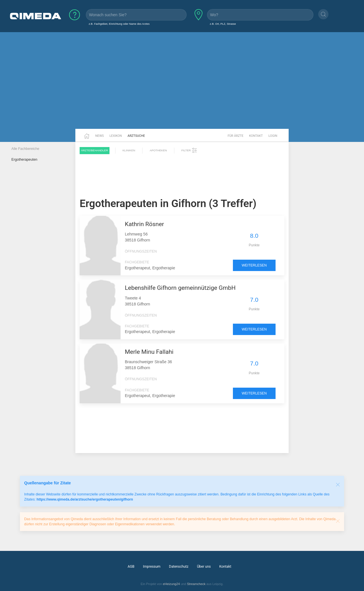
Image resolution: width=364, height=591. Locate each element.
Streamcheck (196, 584)
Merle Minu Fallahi (149, 352)
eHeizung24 (171, 584)
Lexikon (116, 136)
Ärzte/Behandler (95, 150)
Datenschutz (179, 567)
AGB (131, 567)
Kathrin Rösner (144, 224)
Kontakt (256, 136)
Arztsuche (136, 136)
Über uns (204, 567)
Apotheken (158, 150)
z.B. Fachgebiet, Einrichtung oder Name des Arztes (119, 24)
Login (273, 136)
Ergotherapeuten (24, 160)
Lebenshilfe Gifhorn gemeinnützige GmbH (180, 288)
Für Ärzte (236, 136)
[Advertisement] (182, 85)
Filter (189, 150)
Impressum (152, 567)
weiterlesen (254, 265)
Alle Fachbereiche (25, 149)
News (100, 136)
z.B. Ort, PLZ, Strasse (223, 24)
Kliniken (129, 150)
